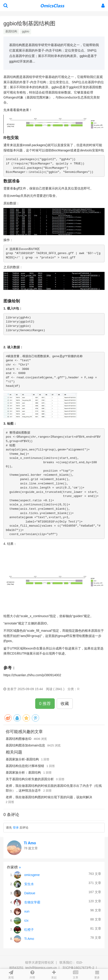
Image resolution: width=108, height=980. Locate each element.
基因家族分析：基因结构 (23, 772)
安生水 (29, 884)
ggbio (26, 31)
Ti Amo (30, 843)
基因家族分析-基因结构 (22, 759)
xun (27, 911)
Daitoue (30, 893)
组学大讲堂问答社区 (40, 962)
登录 (16, 828)
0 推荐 (45, 704)
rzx (26, 920)
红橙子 (29, 930)
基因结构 (11, 31)
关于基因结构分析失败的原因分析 (30, 779)
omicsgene (32, 875)
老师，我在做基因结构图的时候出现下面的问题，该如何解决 (49, 797)
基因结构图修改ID (19, 739)
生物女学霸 (32, 902)
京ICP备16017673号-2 (78, 968)
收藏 (65, 704)
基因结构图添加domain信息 (25, 745)
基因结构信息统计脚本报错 (25, 766)
